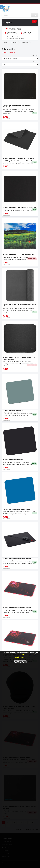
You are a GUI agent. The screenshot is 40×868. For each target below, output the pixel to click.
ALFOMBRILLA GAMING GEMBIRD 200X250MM (17, 558)
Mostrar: (36, 61)
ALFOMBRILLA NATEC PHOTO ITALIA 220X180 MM (18, 255)
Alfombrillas (24, 43)
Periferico (14, 43)
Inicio (6, 43)
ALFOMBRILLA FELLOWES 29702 (13, 410)
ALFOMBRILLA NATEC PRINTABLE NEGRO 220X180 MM (20, 208)
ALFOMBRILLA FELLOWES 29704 (13, 460)
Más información (29, 655)
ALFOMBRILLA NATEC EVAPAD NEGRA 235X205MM (19, 158)
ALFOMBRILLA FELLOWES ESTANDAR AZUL (16, 509)
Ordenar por (34, 55)
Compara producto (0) (8, 52)
